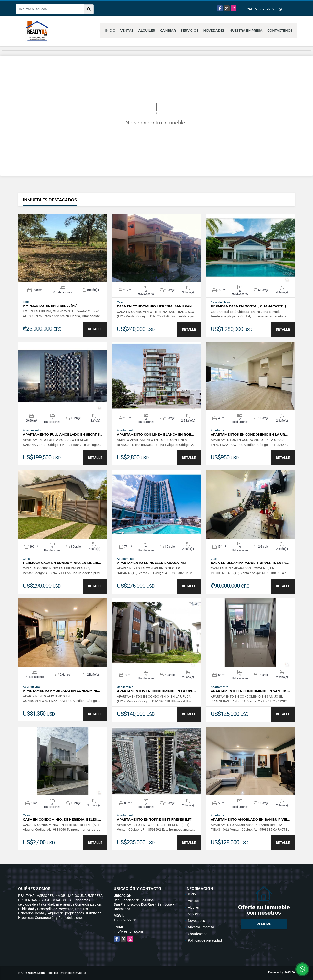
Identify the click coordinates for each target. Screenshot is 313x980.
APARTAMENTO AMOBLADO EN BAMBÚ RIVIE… (250, 819)
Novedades (214, 30)
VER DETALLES (63, 248)
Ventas (127, 30)
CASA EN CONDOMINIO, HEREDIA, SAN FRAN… (156, 306)
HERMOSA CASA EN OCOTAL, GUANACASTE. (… (250, 306)
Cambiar (168, 30)
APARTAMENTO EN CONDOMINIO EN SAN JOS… (250, 691)
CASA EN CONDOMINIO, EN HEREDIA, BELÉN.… (62, 819)
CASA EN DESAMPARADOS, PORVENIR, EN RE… (250, 563)
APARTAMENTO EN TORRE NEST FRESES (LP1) (155, 819)
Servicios (190, 30)
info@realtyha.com (128, 931)
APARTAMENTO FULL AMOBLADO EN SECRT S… (63, 434)
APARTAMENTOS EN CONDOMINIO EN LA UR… (249, 434)
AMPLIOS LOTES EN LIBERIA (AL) (50, 306)
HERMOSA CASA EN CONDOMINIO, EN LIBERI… (62, 563)
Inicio (110, 30)
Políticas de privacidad (205, 940)
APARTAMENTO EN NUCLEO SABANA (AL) (152, 563)
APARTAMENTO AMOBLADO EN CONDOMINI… (61, 691)
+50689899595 (265, 9)
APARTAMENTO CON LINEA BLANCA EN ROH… (155, 434)
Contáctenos (280, 30)
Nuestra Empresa (246, 30)
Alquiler (147, 30)
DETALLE (95, 329)
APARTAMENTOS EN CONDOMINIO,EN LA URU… (156, 691)
